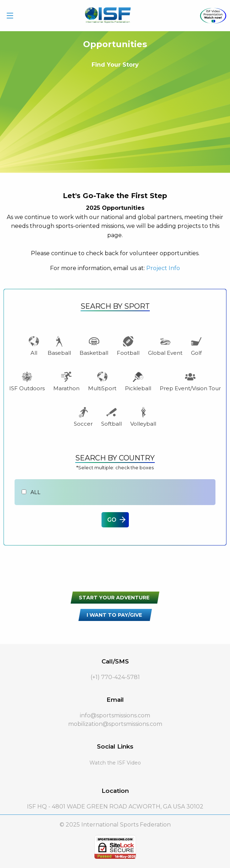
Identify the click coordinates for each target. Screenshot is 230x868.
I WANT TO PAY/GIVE (114, 615)
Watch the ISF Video (115, 763)
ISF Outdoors (27, 381)
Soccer (83, 417)
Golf (196, 346)
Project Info (163, 268)
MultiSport (102, 381)
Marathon (66, 381)
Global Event (165, 346)
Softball (111, 417)
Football (128, 346)
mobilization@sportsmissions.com (115, 724)
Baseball (59, 346)
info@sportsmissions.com (115, 715)
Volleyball (143, 417)
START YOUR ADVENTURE (114, 598)
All (34, 346)
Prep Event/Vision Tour (190, 381)
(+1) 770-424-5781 (115, 677)
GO (112, 520)
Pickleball (138, 381)
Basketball (94, 346)
